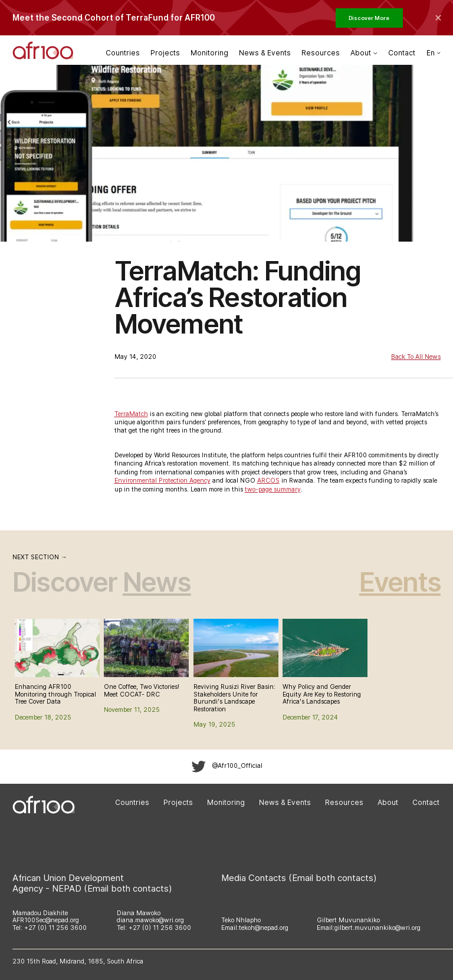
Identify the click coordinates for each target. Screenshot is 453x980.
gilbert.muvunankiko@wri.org (377, 928)
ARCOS (268, 481)
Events (400, 582)
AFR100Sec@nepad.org (46, 920)
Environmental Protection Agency (163, 481)
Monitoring (209, 53)
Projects (165, 53)
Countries (123, 53)
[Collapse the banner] (438, 18)
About (388, 803)
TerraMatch (131, 414)
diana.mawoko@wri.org (150, 920)
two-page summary (273, 489)
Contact (402, 53)
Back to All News (416, 357)
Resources (321, 53)
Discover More (369, 18)
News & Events (265, 53)
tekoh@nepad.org (264, 928)
